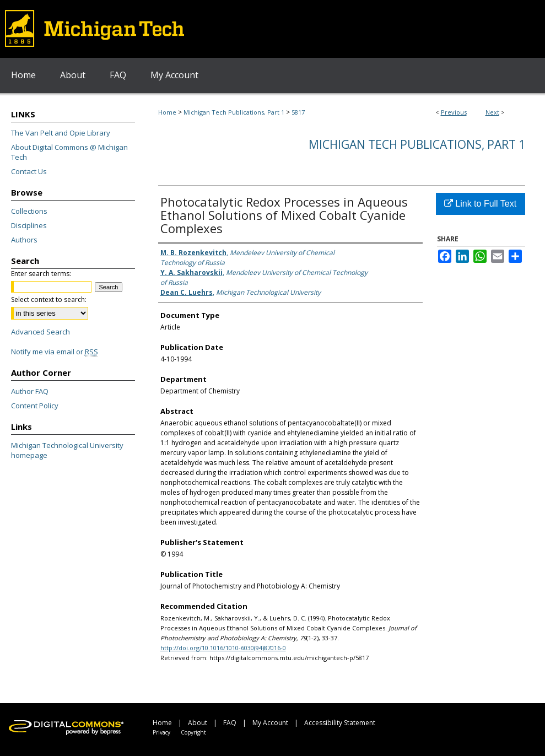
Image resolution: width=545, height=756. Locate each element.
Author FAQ (30, 391)
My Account (270, 723)
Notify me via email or (55, 352)
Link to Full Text (480, 204)
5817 (298, 112)
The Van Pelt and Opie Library (61, 133)
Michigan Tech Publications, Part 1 (234, 112)
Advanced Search (41, 332)
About (198, 723)
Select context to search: (49, 299)
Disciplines (29, 225)
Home (167, 112)
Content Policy (35, 406)
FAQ (230, 723)
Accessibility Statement (340, 723)
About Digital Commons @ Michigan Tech (69, 152)
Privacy (161, 732)
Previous (454, 112)
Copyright (193, 732)
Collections (29, 211)
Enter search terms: (41, 274)
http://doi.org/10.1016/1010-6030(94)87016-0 (223, 648)
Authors (24, 240)
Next (492, 112)
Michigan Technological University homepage (67, 450)
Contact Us (29, 171)
